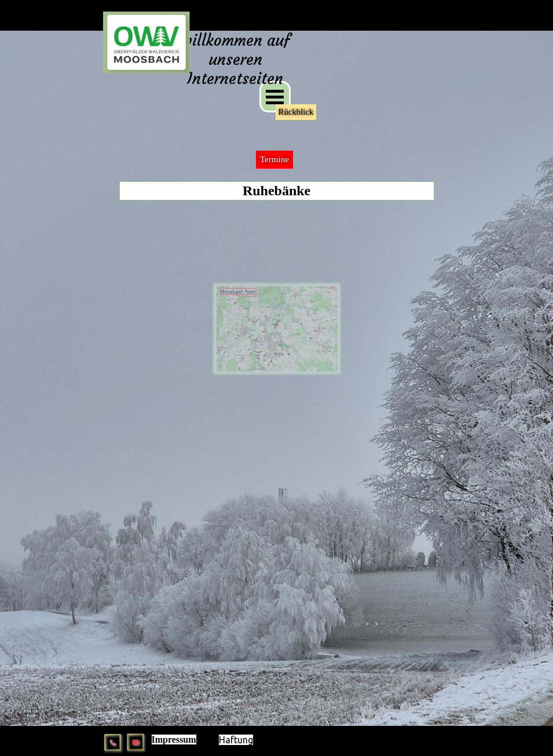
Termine (274, 159)
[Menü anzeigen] (275, 97)
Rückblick (296, 112)
